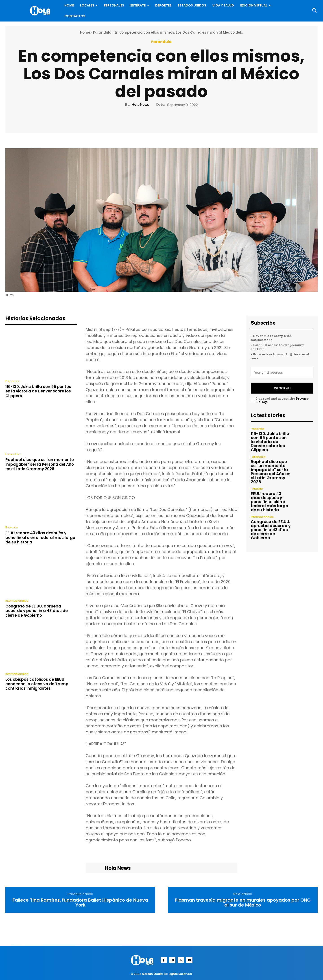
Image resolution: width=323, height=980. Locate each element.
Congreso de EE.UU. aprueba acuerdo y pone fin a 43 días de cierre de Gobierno (37, 611)
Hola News (140, 105)
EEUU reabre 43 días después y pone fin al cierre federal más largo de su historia (40, 537)
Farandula (102, 32)
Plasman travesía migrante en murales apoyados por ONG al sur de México (243, 902)
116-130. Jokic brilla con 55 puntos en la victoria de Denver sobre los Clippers (38, 391)
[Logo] (41, 11)
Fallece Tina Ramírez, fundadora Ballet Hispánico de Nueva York (80, 902)
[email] (282, 373)
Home (85, 32)
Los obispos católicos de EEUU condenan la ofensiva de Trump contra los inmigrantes (37, 684)
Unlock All (282, 388)
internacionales (17, 601)
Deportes (12, 381)
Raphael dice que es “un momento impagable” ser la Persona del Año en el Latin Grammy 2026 (40, 464)
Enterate (12, 527)
